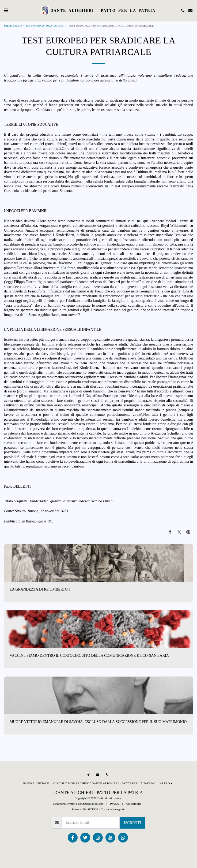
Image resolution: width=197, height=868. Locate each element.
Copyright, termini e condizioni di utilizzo (78, 804)
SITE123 (93, 809)
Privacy (115, 804)
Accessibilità (133, 804)
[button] (6, 10)
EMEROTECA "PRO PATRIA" (45, 25)
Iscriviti (132, 823)
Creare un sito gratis (113, 809)
